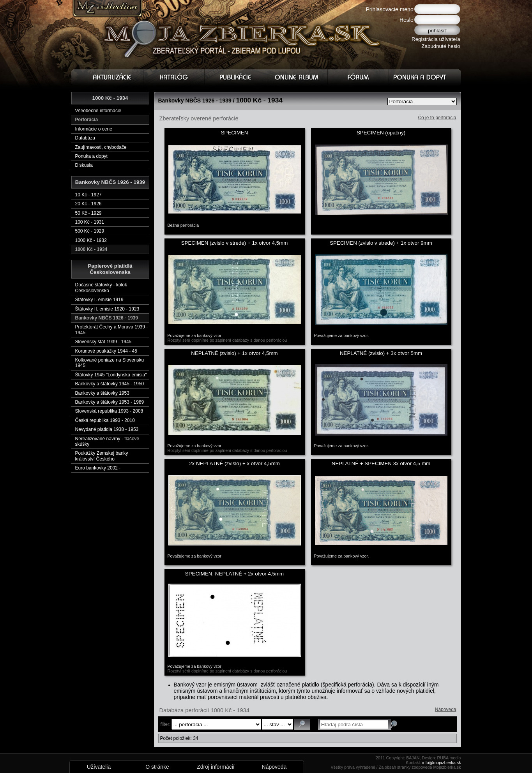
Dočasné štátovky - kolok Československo (101, 288)
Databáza (85, 138)
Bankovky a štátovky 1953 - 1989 (110, 402)
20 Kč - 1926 (88, 204)
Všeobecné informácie (98, 111)
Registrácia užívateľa (436, 39)
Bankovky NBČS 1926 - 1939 (107, 318)
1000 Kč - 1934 (91, 249)
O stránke (157, 767)
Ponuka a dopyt (91, 156)
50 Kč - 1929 (88, 213)
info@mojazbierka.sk (441, 762)
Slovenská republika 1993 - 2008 (109, 411)
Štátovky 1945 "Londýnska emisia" (111, 375)
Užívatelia (99, 767)
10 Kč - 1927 (88, 195)
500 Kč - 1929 (90, 231)
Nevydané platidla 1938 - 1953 (107, 429)
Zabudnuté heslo (441, 46)
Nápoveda (446, 709)
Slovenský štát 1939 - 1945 (103, 342)
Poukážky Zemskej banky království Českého (102, 456)
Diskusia (84, 165)
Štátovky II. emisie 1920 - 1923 (107, 309)
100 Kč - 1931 (90, 222)
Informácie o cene (94, 129)
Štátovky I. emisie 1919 (99, 300)
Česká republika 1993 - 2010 (105, 420)
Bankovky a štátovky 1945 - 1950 (110, 384)
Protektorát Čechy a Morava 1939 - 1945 (112, 330)
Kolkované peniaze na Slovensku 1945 (110, 363)
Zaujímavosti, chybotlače (101, 147)
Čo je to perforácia (437, 118)
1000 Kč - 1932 (91, 240)
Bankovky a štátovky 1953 (102, 393)
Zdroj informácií (216, 767)
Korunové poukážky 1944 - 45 (106, 351)
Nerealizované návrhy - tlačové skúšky (107, 441)
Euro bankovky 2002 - (98, 468)
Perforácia (87, 120)
